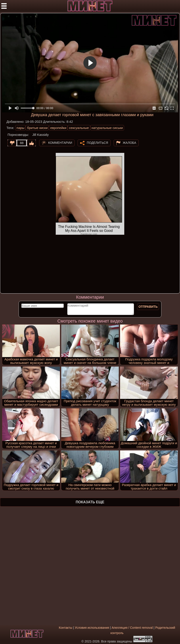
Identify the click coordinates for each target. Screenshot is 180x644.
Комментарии (60, 143)
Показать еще (90, 502)
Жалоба (129, 143)
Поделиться (97, 143)
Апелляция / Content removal (132, 628)
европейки (58, 128)
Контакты (65, 628)
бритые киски (37, 128)
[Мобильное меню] (4, 6)
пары (21, 128)
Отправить (148, 307)
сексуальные (79, 128)
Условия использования (92, 628)
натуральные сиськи (107, 128)
